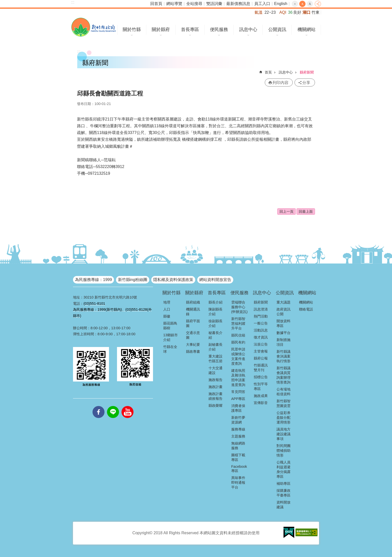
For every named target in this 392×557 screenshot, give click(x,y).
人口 (167, 309)
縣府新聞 (307, 72)
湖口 (306, 12)
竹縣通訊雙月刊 (261, 368)
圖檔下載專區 (238, 457)
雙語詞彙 (214, 4)
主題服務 (238, 436)
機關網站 (306, 29)
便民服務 (219, 29)
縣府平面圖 (193, 323)
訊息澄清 (261, 309)
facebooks (98, 406)
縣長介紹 (215, 302)
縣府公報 (261, 358)
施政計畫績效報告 (215, 396)
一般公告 (261, 323)
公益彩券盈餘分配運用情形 (283, 417)
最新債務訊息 (238, 4)
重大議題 (283, 302)
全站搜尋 (194, 4)
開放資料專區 (283, 323)
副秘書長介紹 (215, 347)
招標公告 (261, 377)
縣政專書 (193, 351)
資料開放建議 (283, 505)
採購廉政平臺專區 (283, 493)
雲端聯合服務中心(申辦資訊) (239, 307)
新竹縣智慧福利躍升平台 (238, 323)
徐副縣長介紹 (215, 323)
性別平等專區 (261, 386)
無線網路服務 (238, 446)
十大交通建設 (215, 370)
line (113, 406)
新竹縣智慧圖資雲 (283, 403)
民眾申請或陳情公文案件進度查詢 (238, 356)
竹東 (315, 12)
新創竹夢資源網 (238, 420)
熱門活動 (261, 316)
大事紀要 (193, 344)
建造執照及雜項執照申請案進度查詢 (238, 378)
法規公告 (261, 344)
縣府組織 (193, 302)
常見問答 (238, 392)
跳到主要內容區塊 (3, 3)
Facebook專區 (239, 469)
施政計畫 (215, 387)
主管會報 (261, 351)
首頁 (268, 72)
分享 (318, 4)
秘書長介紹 (215, 335)
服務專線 (238, 429)
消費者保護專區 (238, 408)
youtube (127, 406)
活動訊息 (261, 330)
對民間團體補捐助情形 (283, 450)
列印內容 (280, 83)
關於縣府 (161, 29)
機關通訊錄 (193, 312)
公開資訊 (277, 29)
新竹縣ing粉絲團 (133, 280)
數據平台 (283, 333)
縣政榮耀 (215, 405)
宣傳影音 (261, 403)
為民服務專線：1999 (93, 280)
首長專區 (190, 29)
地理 (167, 302)
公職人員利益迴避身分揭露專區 (283, 469)
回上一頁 (286, 211)
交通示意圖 (193, 335)
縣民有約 (238, 342)
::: (73, 2)
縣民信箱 (238, 335)
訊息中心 (248, 29)
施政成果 (261, 396)
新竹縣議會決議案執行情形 (283, 356)
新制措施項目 (283, 342)
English (281, 4)
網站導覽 (174, 4)
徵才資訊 (261, 337)
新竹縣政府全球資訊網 (94, 27)
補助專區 (283, 483)
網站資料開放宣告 (215, 280)
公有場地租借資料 (283, 392)
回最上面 (306, 211)
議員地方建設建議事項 (283, 434)
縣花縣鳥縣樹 (170, 326)
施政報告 (215, 380)
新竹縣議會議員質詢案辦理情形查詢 (283, 375)
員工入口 (262, 4)
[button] (289, 532)
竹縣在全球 (170, 349)
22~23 (270, 12)
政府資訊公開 (283, 312)
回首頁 (156, 4)
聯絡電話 (306, 309)
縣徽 (167, 316)
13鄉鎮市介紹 (170, 337)
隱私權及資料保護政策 (173, 280)
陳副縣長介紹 (215, 312)
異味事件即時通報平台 (238, 482)
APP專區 (238, 399)
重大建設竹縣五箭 (215, 359)
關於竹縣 (132, 29)
